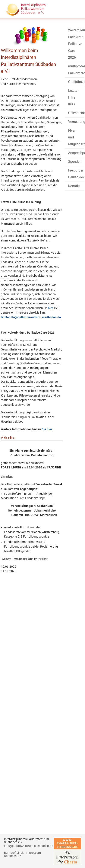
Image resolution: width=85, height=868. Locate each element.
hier (50, 308)
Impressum (33, 853)
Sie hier (46, 429)
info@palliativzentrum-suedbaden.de (29, 846)
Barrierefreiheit (14, 853)
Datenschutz (12, 856)
